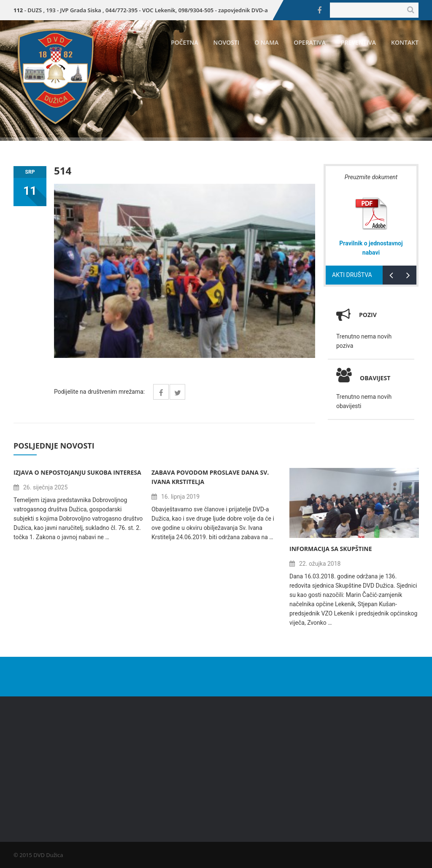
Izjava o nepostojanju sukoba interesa (77, 472)
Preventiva (358, 42)
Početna (184, 42)
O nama (266, 42)
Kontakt (405, 42)
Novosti (227, 42)
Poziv (368, 315)
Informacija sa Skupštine (331, 549)
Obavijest (363, 378)
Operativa (310, 42)
